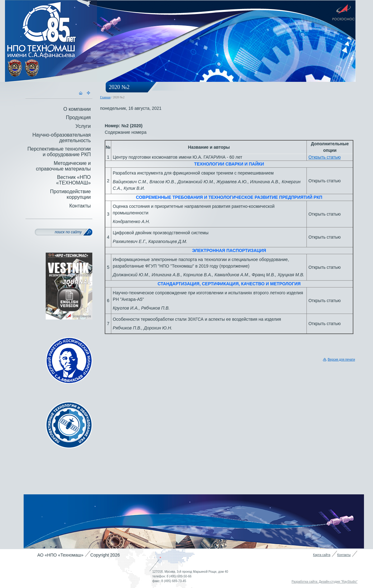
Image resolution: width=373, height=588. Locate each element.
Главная (105, 97)
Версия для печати (341, 359)
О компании (77, 109)
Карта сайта (322, 555)
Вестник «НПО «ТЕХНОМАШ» (73, 180)
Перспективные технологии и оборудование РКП (59, 152)
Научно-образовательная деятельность (62, 138)
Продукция (78, 117)
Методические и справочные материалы (63, 166)
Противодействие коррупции (70, 194)
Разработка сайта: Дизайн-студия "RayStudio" (325, 582)
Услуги (83, 126)
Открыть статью (325, 157)
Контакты (80, 206)
